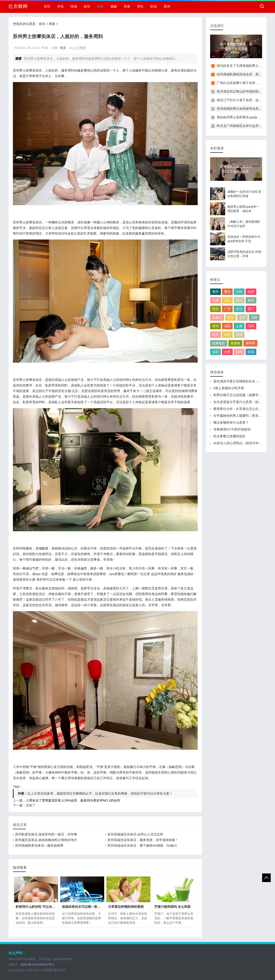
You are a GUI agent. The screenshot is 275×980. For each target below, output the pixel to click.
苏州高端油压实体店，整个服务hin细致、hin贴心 (142, 845)
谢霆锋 (235, 343)
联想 (239, 335)
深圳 (251, 326)
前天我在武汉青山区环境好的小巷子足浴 (246, 91)
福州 (231, 317)
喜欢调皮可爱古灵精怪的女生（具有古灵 (242, 381)
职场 (251, 352)
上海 (239, 326)
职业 (154, 6)
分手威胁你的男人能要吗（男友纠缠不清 (242, 416)
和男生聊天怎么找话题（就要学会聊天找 (242, 395)
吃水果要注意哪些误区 (229, 436)
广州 (227, 309)
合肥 (227, 352)
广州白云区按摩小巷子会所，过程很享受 (246, 83)
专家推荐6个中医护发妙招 (232, 429)
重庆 (215, 292)
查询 (167, 6)
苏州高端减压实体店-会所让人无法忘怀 (135, 834)
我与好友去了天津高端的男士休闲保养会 (246, 66)
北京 (227, 300)
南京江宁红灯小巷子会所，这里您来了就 (246, 100)
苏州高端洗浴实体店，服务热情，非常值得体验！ (143, 840)
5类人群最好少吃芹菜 (229, 388)
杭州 (251, 292)
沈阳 (239, 292)
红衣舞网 (18, 6)
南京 (251, 300)
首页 (47, 6)
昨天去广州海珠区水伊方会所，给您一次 (246, 126)
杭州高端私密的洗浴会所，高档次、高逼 (246, 74)
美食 (127, 6)
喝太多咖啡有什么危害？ (231, 422)
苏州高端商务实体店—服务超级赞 (39, 845)
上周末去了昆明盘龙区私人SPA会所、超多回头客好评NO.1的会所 (73, 800)
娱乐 (87, 6)
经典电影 (219, 343)
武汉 (239, 300)
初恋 (227, 335)
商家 (100, 6)
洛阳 (215, 352)
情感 (74, 6)
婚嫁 (114, 6)
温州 (239, 352)
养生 (140, 6)
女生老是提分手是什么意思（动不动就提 (242, 402)
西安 (215, 309)
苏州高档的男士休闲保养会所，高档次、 (246, 109)
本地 (60, 6)
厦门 (251, 309)
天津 (215, 300)
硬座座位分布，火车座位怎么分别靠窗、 (242, 409)
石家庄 (217, 317)
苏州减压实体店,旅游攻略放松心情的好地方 (46, 840)
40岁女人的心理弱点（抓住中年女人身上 (243, 443)
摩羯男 (250, 343)
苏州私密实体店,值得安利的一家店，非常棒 (46, 834)
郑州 (215, 326)
